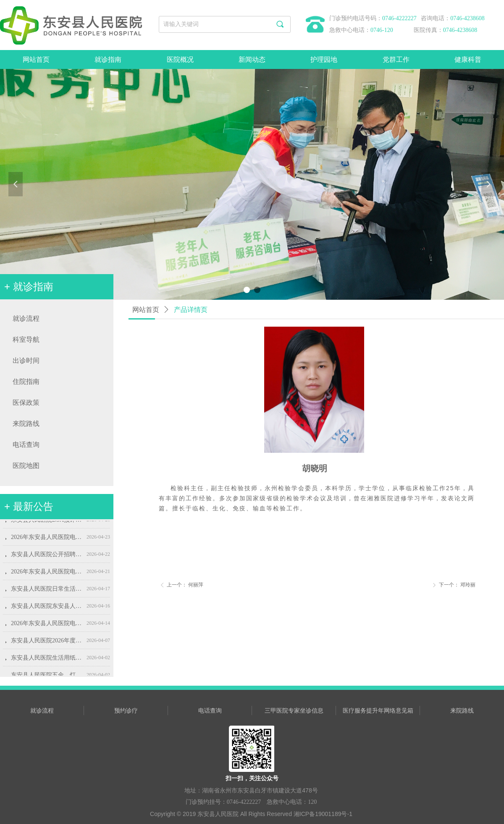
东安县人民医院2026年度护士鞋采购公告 (47, 643)
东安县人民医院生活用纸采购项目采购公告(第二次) (47, 661)
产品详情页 (191, 310)
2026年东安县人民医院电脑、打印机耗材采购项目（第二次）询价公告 (47, 540)
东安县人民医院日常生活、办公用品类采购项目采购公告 (47, 592)
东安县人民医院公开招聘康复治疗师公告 (47, 557)
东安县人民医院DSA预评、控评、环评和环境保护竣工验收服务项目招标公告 (47, 523)
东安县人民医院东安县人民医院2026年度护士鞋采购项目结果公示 (47, 609)
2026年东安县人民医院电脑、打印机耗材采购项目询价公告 (47, 626)
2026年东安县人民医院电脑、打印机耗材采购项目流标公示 (47, 574)
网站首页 (146, 310)
